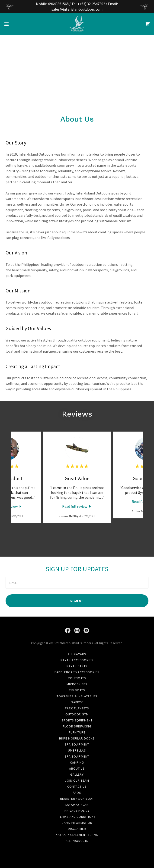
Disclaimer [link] (77, 829)
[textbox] (77, 583)
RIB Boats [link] (77, 690)
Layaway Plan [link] (77, 805)
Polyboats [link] (77, 678)
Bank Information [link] (77, 823)
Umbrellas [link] (77, 750)
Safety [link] (77, 702)
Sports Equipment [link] (77, 720)
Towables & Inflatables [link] (77, 696)
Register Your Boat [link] (77, 799)
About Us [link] (77, 768)
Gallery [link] (77, 774)
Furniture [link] (77, 732)
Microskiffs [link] (77, 684)
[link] (77, 24)
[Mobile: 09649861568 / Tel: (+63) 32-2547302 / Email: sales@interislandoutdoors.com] (77, 6)
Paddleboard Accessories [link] (77, 672)
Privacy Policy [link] (77, 811)
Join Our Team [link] (77, 780)
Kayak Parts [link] (77, 666)
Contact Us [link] (77, 787)
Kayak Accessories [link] (77, 660)
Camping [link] (77, 762)
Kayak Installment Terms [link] (77, 835)
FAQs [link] (77, 793)
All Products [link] (77, 841)
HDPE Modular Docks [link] (77, 738)
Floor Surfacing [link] (77, 726)
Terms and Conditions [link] (77, 817)
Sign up (77, 601)
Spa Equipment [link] (77, 744)
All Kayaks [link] (77, 654)
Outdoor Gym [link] (77, 714)
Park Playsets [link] (77, 708)
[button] (13, 24)
